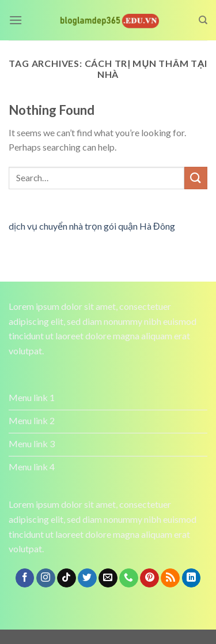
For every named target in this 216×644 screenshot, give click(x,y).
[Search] (203, 20)
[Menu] (16, 20)
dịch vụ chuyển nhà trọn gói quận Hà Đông (92, 226)
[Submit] (196, 178)
